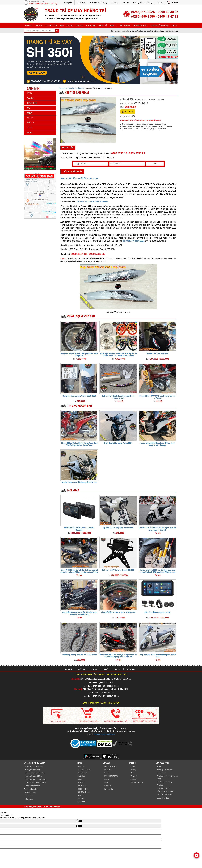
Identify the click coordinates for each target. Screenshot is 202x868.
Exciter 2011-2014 (111, 766)
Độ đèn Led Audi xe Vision (157, 354)
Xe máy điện (51, 25)
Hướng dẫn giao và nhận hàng (36, 779)
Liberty (133, 766)
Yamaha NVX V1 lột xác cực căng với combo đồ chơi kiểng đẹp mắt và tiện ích (118, 656)
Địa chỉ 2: (79, 689)
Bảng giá (103, 25)
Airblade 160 (82, 773)
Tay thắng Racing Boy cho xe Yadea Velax (79, 655)
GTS (132, 773)
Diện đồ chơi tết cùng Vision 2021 (118, 443)
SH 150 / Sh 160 (84, 792)
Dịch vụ (115, 3)
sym (62, 25)
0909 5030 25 (137, 153)
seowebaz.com (39, 807)
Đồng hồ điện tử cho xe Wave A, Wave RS (118, 612)
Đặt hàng (130, 112)
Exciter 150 (108, 786)
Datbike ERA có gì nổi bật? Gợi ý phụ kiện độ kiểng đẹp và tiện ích (157, 529)
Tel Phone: (94, 682)
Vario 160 (81, 776)
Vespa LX (134, 776)
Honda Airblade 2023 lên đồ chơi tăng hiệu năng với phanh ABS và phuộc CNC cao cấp (157, 571)
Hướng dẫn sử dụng (98, 3)
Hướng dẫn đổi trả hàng (33, 776)
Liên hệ (160, 3)
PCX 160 (81, 782)
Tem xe (113, 25)
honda (28, 25)
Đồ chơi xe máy (30, 793)
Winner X (81, 799)
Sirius (106, 782)
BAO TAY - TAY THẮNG (165, 795)
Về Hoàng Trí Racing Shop (34, 766)
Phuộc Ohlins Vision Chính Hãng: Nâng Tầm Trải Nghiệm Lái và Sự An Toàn (79, 444)
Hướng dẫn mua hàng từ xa (35, 773)
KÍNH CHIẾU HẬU (163, 788)
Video (174, 25)
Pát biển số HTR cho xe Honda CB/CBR (118, 570)
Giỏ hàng (175, 2)
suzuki (70, 25)
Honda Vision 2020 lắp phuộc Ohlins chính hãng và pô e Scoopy (157, 444)
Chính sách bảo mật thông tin (35, 782)
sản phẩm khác (140, 25)
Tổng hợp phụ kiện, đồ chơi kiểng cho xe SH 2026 (157, 656)
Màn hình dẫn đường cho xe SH (157, 612)
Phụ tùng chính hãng (164, 782)
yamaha (38, 25)
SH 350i (81, 779)
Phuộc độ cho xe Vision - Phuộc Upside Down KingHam (79, 355)
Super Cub (81, 802)
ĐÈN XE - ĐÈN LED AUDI (165, 791)
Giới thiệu (81, 3)
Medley (133, 770)
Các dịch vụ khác (163, 798)
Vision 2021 (81, 88)
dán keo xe (125, 25)
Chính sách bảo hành (32, 786)
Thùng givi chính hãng (165, 770)
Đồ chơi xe (29, 796)
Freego (107, 773)
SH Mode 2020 (83, 789)
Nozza (106, 779)
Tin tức (126, 3)
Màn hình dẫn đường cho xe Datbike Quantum (79, 529)
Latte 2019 (108, 770)
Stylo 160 (81, 766)
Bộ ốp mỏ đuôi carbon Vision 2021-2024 (79, 396)
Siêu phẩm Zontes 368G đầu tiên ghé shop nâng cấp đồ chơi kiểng (79, 613)
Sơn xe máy (161, 773)
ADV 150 (81, 795)
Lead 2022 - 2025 (84, 770)
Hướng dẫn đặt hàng (32, 770)
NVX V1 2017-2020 (111, 776)
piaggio (80, 25)
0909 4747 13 (119, 153)
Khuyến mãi (131, 669)
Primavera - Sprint (137, 782)
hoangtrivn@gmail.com (104, 734)
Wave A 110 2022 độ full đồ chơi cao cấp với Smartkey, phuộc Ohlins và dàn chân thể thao (79, 571)
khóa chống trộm (159, 25)
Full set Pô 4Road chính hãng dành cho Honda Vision (118, 397)
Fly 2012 (134, 779)
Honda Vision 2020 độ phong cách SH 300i (79, 482)
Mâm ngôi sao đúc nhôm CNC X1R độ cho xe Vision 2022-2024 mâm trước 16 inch (118, 355)
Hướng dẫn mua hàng (143, 3)
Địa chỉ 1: (76, 679)
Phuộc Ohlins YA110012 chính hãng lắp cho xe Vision (157, 397)
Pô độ (159, 766)
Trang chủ (68, 3)
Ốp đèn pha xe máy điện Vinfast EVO (118, 528)
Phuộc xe (160, 785)
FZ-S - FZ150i (109, 789)
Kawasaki (91, 25)
